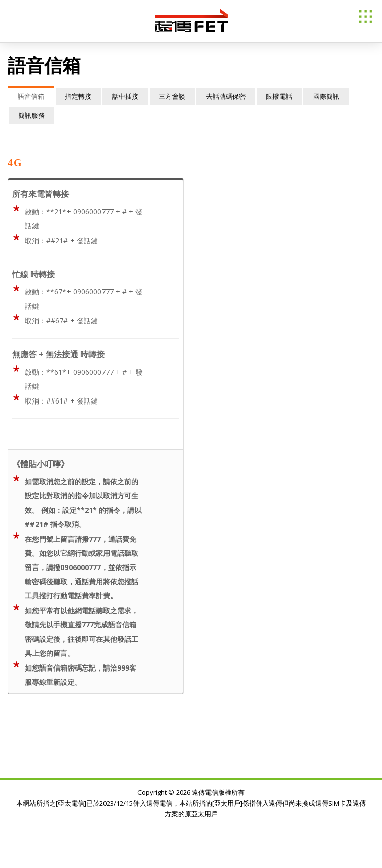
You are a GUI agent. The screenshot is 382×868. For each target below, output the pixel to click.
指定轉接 (80, 96)
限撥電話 (286, 96)
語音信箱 (31, 96)
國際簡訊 (334, 96)
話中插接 (128, 96)
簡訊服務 (32, 115)
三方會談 (177, 96)
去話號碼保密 (231, 96)
